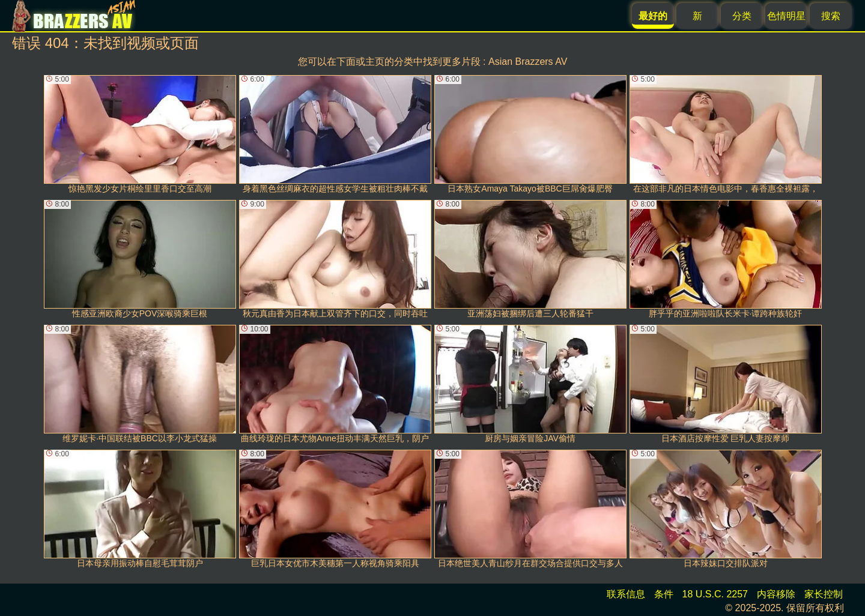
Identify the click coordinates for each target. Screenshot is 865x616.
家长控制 (824, 594)
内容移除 (776, 594)
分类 (742, 16)
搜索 (831, 16)
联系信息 (626, 594)
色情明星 (786, 16)
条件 (664, 594)
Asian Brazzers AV (528, 62)
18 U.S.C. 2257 (715, 594)
